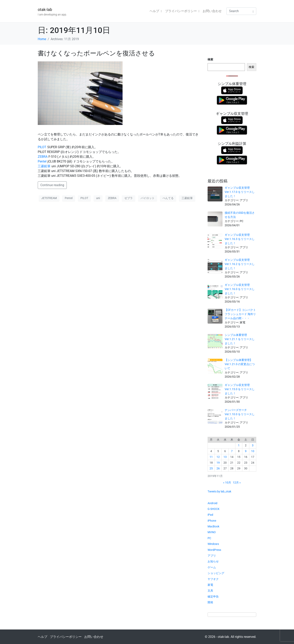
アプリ (212, 556)
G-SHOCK (214, 509)
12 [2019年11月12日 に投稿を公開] (218, 457)
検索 (210, 59)
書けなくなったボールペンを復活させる (96, 53)
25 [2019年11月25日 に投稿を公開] (211, 468)
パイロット (148, 198)
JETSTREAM (49, 198)
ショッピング (216, 573)
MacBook (213, 526)
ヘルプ (156, 11)
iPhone (212, 521)
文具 (210, 591)
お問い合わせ (212, 11)
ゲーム (212, 567)
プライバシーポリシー (182, 11)
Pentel (42, 161)
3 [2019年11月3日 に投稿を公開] (253, 445)
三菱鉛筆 (44, 166)
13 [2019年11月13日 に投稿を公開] (225, 457)
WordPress (214, 550)
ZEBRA (43, 157)
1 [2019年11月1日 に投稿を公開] (239, 445)
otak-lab (45, 10)
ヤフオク (213, 579)
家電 (210, 585)
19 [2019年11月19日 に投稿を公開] (218, 463)
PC (209, 538)
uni (98, 198)
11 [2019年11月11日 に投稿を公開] (211, 457)
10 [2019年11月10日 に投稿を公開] (253, 451)
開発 (210, 602)
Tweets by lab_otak (219, 491)
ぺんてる (168, 198)
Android (212, 503)
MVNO (212, 532)
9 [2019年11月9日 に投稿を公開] (246, 451)
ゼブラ (129, 198)
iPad (210, 515)
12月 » (237, 483)
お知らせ (213, 561)
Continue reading (52, 185)
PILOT (42, 147)
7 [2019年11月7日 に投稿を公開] (232, 451)
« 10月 (227, 483)
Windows (213, 544)
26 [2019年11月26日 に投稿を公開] (218, 468)
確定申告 (213, 597)
